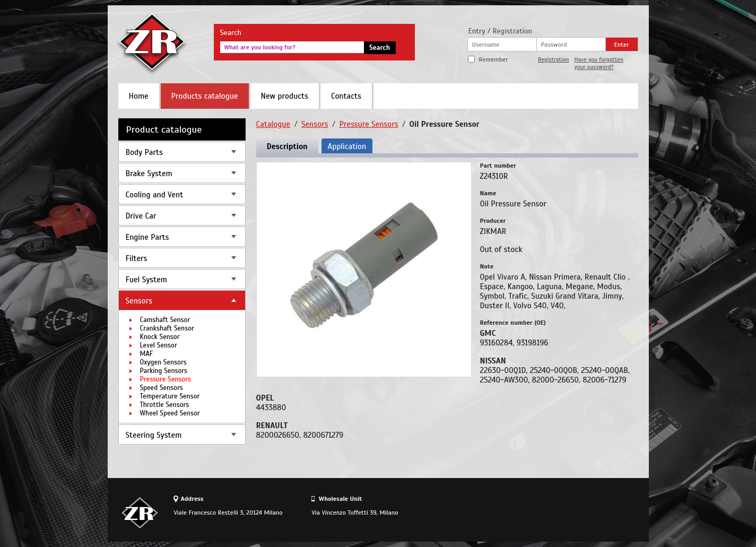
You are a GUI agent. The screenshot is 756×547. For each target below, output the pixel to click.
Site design (579, 513)
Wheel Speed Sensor (170, 413)
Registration (554, 59)
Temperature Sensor (170, 396)
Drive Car (141, 216)
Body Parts (144, 152)
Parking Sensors (164, 371)
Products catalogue (205, 96)
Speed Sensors (162, 388)
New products (285, 96)
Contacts (346, 96)
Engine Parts (147, 237)
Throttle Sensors (165, 405)
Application (347, 146)
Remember (493, 59)
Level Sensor (159, 345)
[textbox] (292, 47)
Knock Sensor (160, 337)
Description (287, 146)
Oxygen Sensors (163, 362)
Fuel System (146, 280)
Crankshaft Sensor (167, 328)
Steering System (154, 435)
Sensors (139, 301)
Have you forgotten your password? (599, 63)
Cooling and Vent (155, 195)
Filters (137, 258)
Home (139, 96)
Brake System (149, 173)
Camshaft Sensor (165, 320)
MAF (147, 354)
